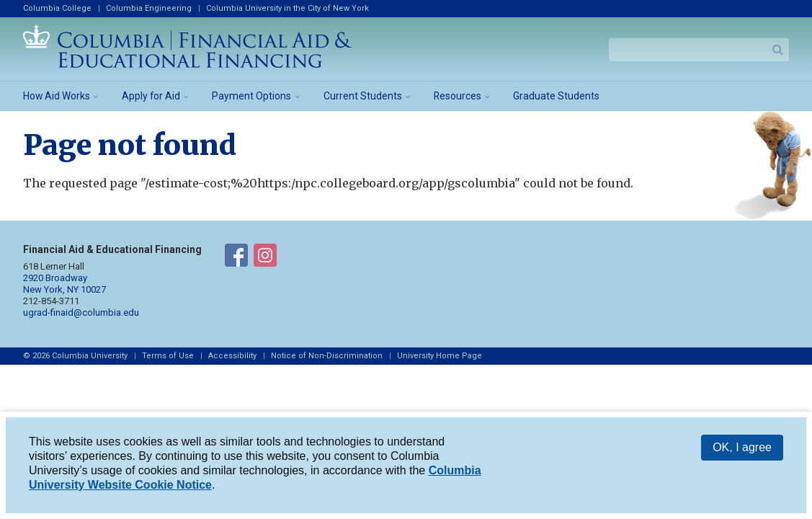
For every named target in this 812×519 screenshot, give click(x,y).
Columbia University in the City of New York (287, 8)
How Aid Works (57, 96)
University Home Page (440, 356)
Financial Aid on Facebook (236, 258)
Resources (458, 96)
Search (777, 50)
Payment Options (251, 96)
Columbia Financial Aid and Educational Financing (187, 46)
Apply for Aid (151, 96)
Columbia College (57, 8)
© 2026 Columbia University (75, 356)
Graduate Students (556, 96)
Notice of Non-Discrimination (327, 356)
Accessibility (232, 356)
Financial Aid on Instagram (265, 258)
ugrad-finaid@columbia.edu (81, 312)
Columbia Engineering (149, 8)
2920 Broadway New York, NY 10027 (64, 284)
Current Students (363, 96)
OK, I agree (742, 450)
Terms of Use (168, 356)
